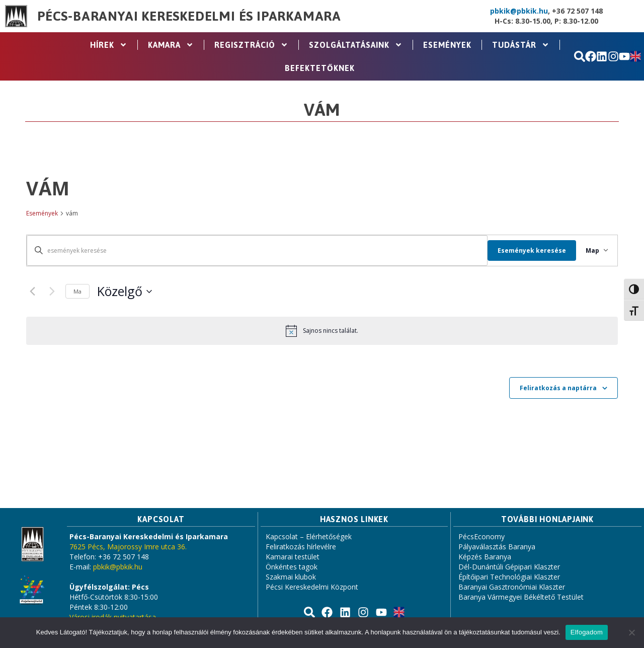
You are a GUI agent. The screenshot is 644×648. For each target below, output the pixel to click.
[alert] (322, 331)
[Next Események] (52, 292)
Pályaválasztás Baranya (497, 547)
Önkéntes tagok (292, 567)
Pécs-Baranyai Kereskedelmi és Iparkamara (189, 16)
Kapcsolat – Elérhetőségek (309, 536)
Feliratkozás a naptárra (558, 388)
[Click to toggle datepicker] (125, 292)
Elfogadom (587, 632)
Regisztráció (251, 45)
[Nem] (631, 632)
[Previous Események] (32, 292)
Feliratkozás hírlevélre (301, 547)
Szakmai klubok (291, 577)
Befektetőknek (320, 68)
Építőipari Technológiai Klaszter (509, 577)
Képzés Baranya (485, 557)
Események (447, 45)
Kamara (171, 45)
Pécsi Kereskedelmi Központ (312, 587)
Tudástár (521, 45)
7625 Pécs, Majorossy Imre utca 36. (128, 547)
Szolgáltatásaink (356, 45)
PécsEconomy (481, 536)
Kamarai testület (293, 557)
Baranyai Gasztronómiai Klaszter (512, 587)
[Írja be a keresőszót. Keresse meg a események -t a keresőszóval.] (254, 250)
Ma (77, 291)
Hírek (109, 45)
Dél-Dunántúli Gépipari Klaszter (509, 567)
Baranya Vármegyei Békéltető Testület (521, 597)
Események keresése (526, 250)
